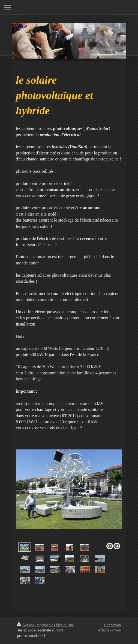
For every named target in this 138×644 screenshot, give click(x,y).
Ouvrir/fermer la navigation (69, 7)
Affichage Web (109, 630)
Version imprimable (36, 625)
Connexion (112, 625)
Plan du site (65, 625)
